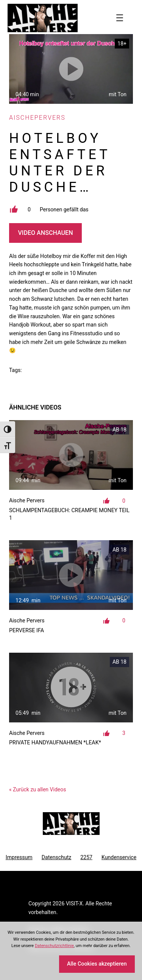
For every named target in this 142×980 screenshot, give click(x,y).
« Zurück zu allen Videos (37, 789)
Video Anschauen (45, 233)
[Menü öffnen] (120, 18)
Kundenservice (119, 857)
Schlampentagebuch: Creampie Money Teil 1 (69, 514)
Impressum (19, 857)
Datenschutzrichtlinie (54, 946)
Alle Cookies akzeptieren (97, 964)
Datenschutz (57, 857)
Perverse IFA (27, 630)
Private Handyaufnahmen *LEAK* (55, 742)
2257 (86, 857)
